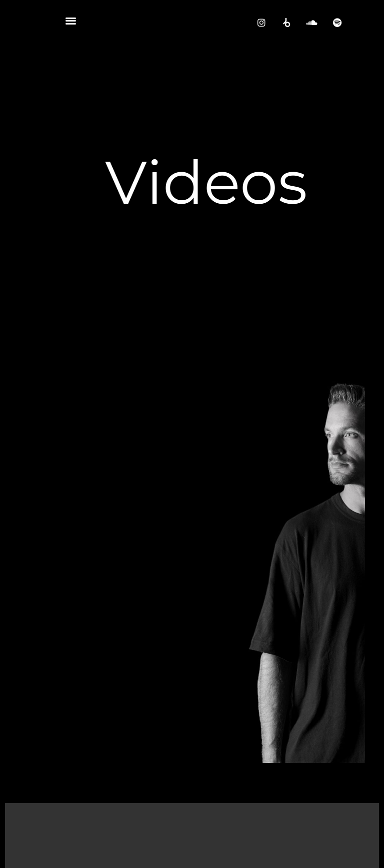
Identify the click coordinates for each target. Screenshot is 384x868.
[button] (71, 20)
